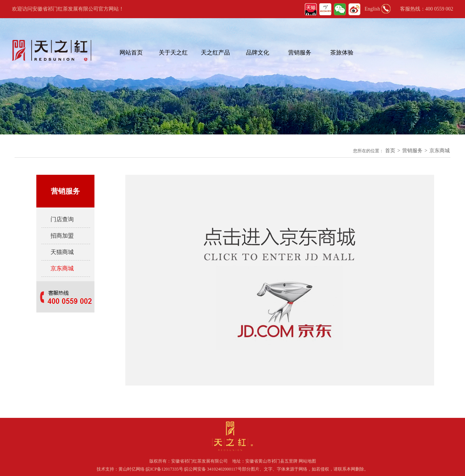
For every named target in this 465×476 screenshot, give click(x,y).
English (373, 9)
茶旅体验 (342, 53)
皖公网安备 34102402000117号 (213, 469)
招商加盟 (62, 236)
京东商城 (440, 151)
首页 (390, 151)
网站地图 (307, 461)
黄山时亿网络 (132, 469)
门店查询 (62, 219)
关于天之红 (173, 53)
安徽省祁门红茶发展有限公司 (199, 461)
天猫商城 (62, 252)
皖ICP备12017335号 (164, 469)
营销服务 (300, 53)
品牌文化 (258, 53)
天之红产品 (215, 53)
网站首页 (131, 53)
